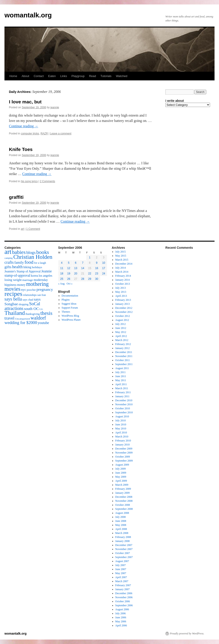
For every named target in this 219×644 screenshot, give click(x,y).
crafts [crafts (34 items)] (9, 262)
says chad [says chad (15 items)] (28, 300)
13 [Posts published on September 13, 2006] (76, 268)
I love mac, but (25, 102)
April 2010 (121, 433)
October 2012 (123, 316)
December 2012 (124, 308)
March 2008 (122, 533)
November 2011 (124, 356)
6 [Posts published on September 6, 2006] (76, 263)
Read (92, 76)
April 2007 (121, 577)
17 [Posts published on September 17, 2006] (104, 268)
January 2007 (122, 589)
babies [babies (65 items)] (19, 252)
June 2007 (121, 569)
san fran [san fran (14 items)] (42, 295)
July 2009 (121, 469)
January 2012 (122, 348)
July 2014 (121, 268)
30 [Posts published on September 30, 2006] (97, 279)
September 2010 (124, 412)
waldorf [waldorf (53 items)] (38, 318)
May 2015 (121, 256)
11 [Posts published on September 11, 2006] (62, 268)
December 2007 (124, 545)
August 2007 (122, 561)
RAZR (44, 134)
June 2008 (121, 521)
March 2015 (122, 260)
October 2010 (123, 408)
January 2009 (122, 493)
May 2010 (121, 429)
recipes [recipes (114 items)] (13, 294)
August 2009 (122, 465)
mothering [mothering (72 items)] (37, 284)
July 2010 (121, 420)
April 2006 (121, 625)
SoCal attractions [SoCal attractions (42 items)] (22, 306)
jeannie (55, 107)
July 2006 (121, 613)
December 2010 (124, 400)
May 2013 (121, 292)
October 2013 (123, 284)
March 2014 (122, 272)
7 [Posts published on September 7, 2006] (83, 263)
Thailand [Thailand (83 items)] (15, 313)
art (22, 229)
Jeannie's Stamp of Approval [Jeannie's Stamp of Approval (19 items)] (23, 271)
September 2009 (124, 461)
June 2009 (121, 473)
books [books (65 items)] (43, 252)
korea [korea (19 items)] (35, 276)
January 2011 (122, 396)
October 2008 (123, 505)
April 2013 (121, 296)
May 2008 (121, 525)
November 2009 (124, 453)
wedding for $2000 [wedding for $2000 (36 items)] (21, 323)
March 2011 (122, 388)
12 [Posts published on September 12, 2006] (69, 268)
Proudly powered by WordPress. (187, 634)
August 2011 (122, 368)
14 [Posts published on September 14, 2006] (83, 268)
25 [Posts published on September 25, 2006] (62, 279)
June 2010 (121, 424)
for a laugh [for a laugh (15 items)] (40, 263)
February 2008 (123, 537)
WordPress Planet (71, 320)
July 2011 (121, 372)
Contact (39, 76)
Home (13, 76)
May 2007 (121, 573)
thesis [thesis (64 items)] (46, 313)
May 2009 (121, 477)
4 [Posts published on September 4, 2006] (62, 263)
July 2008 (121, 517)
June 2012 (121, 328)
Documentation (70, 296)
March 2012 (122, 340)
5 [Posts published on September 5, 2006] (69, 263)
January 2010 (122, 445)
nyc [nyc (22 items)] (23, 290)
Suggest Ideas (69, 304)
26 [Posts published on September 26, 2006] (69, 279)
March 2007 (122, 581)
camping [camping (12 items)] (9, 258)
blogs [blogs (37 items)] (31, 252)
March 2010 (122, 437)
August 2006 (122, 609)
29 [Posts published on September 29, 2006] (90, 279)
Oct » (69, 284)
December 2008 (124, 497)
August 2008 (122, 513)
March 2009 (122, 485)
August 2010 (122, 416)
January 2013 (122, 304)
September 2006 (124, 605)
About (25, 76)
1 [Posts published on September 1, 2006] (90, 257)
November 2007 (124, 549)
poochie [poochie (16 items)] (31, 290)
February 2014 (123, 276)
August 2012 (122, 320)
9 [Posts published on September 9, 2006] (97, 263)
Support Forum (70, 308)
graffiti (16, 197)
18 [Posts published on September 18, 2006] (62, 274)
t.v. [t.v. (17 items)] (41, 309)
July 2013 (121, 288)
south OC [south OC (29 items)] (31, 309)
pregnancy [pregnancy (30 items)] (45, 289)
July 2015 (121, 252)
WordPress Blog (70, 316)
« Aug (61, 284)
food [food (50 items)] (29, 262)
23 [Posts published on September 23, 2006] (97, 274)
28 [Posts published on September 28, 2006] (83, 279)
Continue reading (24, 126)
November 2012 (124, 312)
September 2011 (124, 364)
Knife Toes (21, 149)
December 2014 (124, 264)
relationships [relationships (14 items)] (30, 295)
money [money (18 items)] (21, 285)
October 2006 (123, 601)
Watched (122, 76)
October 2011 (123, 360)
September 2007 (124, 557)
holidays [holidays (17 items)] (37, 267)
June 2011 (121, 376)
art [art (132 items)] (8, 252)
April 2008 (121, 529)
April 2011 (121, 384)
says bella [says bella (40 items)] (13, 299)
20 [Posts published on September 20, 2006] (76, 274)
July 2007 (121, 565)
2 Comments (48, 181)
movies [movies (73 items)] (12, 289)
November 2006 (124, 597)
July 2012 (121, 324)
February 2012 (123, 344)
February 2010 (123, 441)
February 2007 (123, 585)
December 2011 (124, 352)
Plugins (66, 300)
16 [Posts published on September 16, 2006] (97, 268)
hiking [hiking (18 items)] (27, 267)
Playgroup (78, 76)
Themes (66, 312)
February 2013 (123, 300)
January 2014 (122, 280)
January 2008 (122, 541)
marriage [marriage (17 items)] (28, 280)
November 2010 (124, 404)
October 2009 (123, 457)
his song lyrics (29, 181)
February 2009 (123, 489)
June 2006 (121, 617)
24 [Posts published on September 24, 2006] (104, 274)
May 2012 (121, 332)
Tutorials (106, 76)
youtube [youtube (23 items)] (43, 323)
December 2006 (124, 593)
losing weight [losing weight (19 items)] (13, 280)
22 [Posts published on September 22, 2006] (90, 274)
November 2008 (124, 501)
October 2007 (123, 553)
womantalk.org (28, 15)
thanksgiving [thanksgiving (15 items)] (33, 314)
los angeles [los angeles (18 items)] (45, 276)
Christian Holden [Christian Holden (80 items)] (33, 257)
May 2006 (121, 621)
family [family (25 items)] (19, 263)
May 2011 (121, 380)
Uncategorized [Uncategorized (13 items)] (22, 319)
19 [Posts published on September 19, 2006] (69, 274)
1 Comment (33, 229)
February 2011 (123, 392)
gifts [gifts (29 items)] (8, 267)
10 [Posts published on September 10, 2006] (104, 263)
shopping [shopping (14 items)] (23, 304)
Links (63, 76)
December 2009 (124, 449)
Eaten (52, 76)
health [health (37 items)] (17, 267)
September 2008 (124, 509)
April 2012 (121, 336)
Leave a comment (61, 134)
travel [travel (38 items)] (9, 318)
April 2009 (121, 481)
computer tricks (30, 134)
